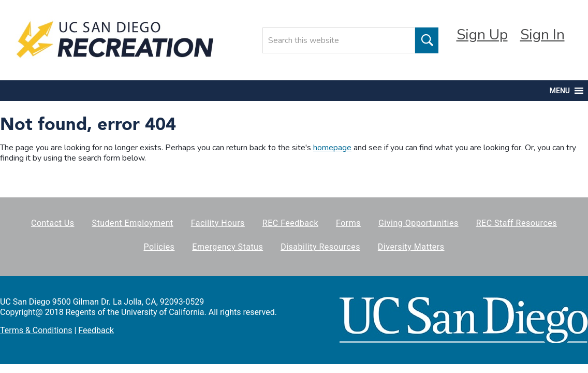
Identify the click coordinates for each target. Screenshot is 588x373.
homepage (332, 148)
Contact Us (53, 223)
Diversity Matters (411, 247)
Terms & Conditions (36, 330)
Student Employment (132, 223)
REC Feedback (290, 223)
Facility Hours (218, 223)
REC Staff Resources (517, 223)
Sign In (542, 35)
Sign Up (482, 35)
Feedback (96, 330)
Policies (159, 247)
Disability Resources (320, 247)
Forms (348, 223)
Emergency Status (227, 247)
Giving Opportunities (418, 223)
